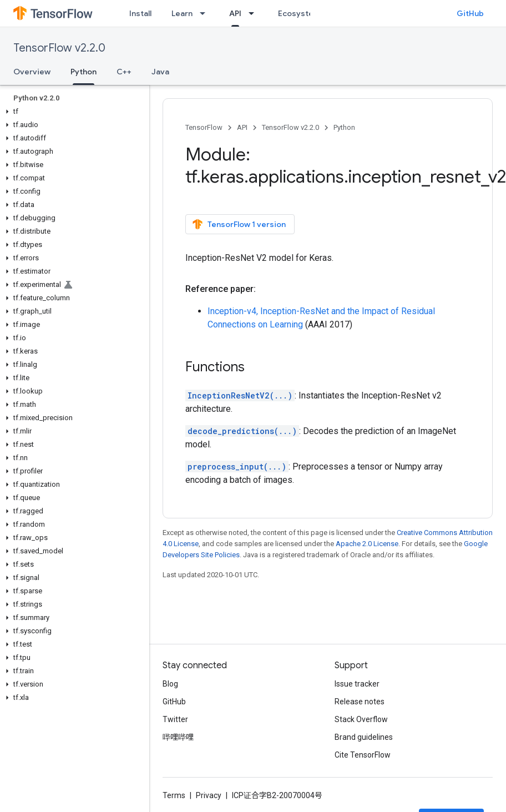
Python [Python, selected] (84, 72)
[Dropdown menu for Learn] (206, 13)
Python (344, 127)
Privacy (209, 795)
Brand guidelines (364, 737)
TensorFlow (204, 127)
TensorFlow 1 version (239, 224)
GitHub (470, 13)
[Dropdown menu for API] (255, 13)
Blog (170, 684)
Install (140, 13)
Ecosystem (299, 13)
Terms (174, 795)
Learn (182, 13)
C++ (124, 72)
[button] (72, 112)
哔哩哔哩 (178, 737)
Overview (32, 72)
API (242, 127)
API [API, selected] (235, 13)
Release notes (360, 702)
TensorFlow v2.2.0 (59, 48)
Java (160, 72)
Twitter (175, 719)
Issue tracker (357, 684)
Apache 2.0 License (367, 544)
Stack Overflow (361, 719)
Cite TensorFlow (363, 755)
